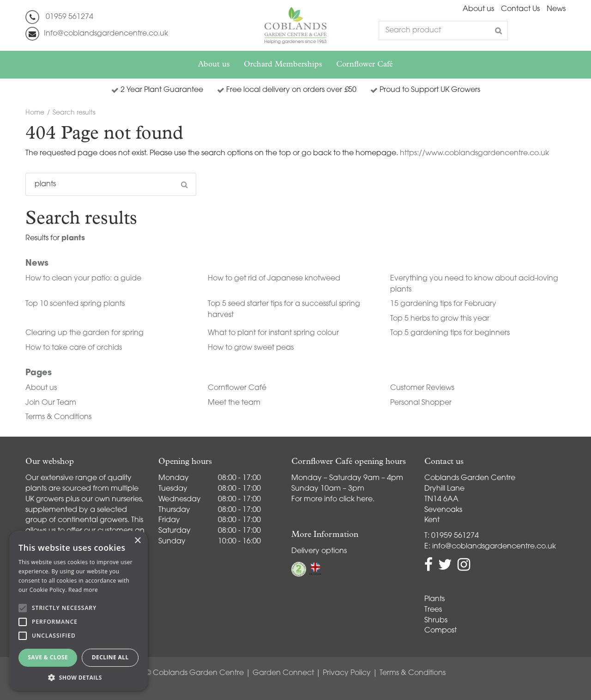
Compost (440, 631)
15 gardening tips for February (443, 304)
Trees (433, 610)
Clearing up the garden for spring (84, 333)
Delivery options (319, 551)
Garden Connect (283, 673)
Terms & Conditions (58, 417)
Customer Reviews (422, 388)
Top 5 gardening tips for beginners (450, 333)
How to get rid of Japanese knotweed (274, 279)
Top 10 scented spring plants (75, 304)
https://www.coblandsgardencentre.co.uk (474, 153)
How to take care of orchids (74, 348)
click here (356, 499)
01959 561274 (69, 17)
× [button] (137, 541)
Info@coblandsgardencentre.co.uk (106, 34)
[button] (78, 677)
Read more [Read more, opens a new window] (83, 590)
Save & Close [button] (48, 657)
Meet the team (234, 403)
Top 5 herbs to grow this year (440, 319)
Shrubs (436, 621)
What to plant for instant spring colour (273, 333)
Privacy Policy (347, 673)
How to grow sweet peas (251, 348)
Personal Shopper (421, 403)
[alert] (78, 611)
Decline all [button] (110, 657)
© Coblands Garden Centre (195, 673)
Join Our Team (51, 403)
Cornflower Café (237, 388)
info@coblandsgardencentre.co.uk (494, 547)
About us (41, 388)
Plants (434, 599)
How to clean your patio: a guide (83, 279)
